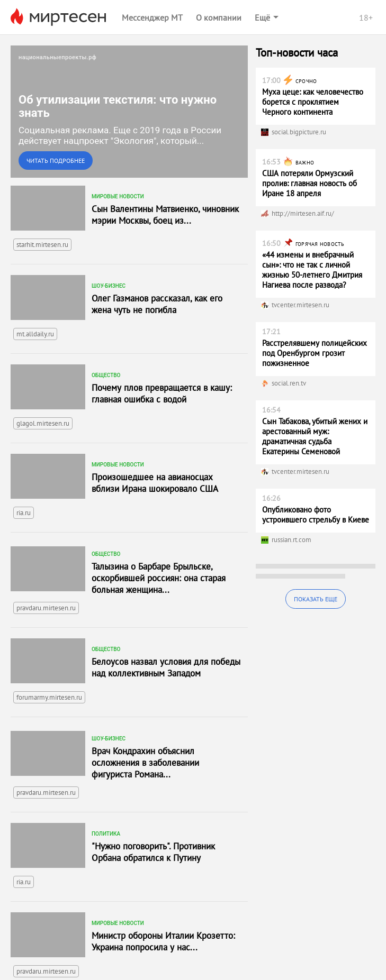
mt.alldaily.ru (35, 334)
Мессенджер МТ (152, 17)
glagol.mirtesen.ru (43, 423)
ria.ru (24, 513)
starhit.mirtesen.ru (42, 245)
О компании (219, 17)
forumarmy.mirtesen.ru (49, 697)
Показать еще (316, 599)
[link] (129, 112)
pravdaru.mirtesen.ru (46, 608)
